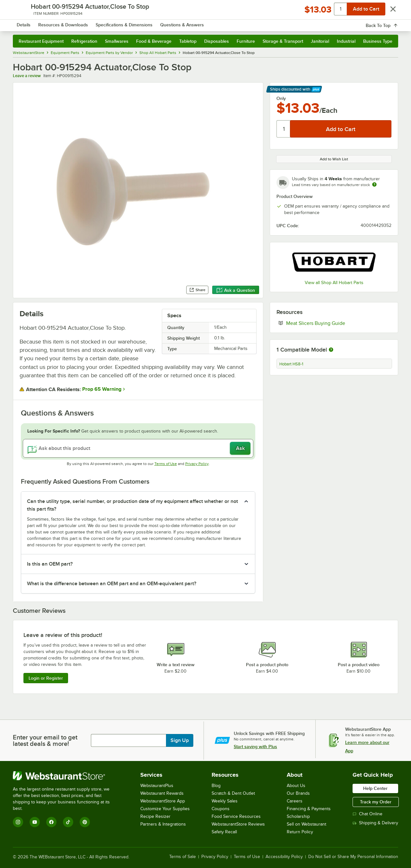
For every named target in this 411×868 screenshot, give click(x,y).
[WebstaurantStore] (66, 776)
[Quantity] (284, 129)
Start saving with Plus (255, 747)
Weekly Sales (225, 801)
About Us (296, 786)
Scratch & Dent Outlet (233, 793)
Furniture (246, 41)
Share (197, 290)
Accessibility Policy (284, 857)
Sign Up (180, 740)
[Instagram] (18, 822)
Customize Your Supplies (165, 809)
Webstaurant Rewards (162, 793)
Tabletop (188, 41)
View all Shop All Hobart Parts (334, 283)
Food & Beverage (154, 41)
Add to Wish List (334, 159)
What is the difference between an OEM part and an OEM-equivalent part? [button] (112, 584)
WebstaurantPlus (157, 786)
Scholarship (298, 816)
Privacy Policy (197, 464)
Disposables (217, 41)
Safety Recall (224, 832)
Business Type (378, 41)
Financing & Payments (309, 809)
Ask (240, 448)
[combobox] (197, 22)
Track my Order (376, 802)
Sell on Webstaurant (306, 824)
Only (281, 98)
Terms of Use (166, 464)
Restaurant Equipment (41, 41)
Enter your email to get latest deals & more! (45, 740)
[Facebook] (51, 822)
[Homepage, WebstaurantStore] (67, 23)
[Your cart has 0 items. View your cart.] (388, 22)
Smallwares (117, 41)
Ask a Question (236, 290)
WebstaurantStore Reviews (238, 824)
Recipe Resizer (155, 816)
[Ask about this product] (138, 448)
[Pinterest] (85, 822)
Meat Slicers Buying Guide (335, 323)
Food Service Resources (236, 816)
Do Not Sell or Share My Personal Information (353, 857)
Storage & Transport (283, 41)
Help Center (375, 788)
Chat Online (367, 814)
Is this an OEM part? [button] (50, 564)
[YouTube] (35, 822)
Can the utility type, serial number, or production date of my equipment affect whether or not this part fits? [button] (132, 505)
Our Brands (298, 793)
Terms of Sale (183, 857)
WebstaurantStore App (163, 801)
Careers (295, 801)
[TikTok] (68, 822)
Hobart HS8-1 (291, 364)
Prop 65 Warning (102, 389)
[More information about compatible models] (331, 350)
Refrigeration (84, 41)
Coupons (221, 809)
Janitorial (320, 41)
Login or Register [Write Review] (46, 678)
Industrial (346, 41)
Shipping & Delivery (375, 823)
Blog (216, 786)
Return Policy (300, 832)
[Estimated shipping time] (374, 184)
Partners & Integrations (163, 824)
